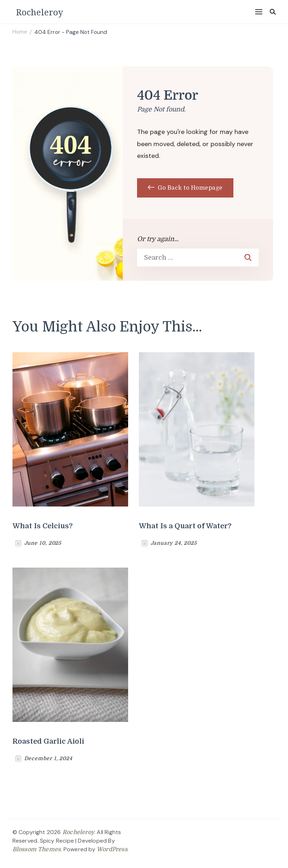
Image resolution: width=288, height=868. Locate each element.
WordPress (112, 849)
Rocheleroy (40, 12)
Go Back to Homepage (185, 188)
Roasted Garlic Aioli (48, 741)
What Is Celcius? (43, 526)
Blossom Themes (37, 849)
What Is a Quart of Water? (185, 526)
